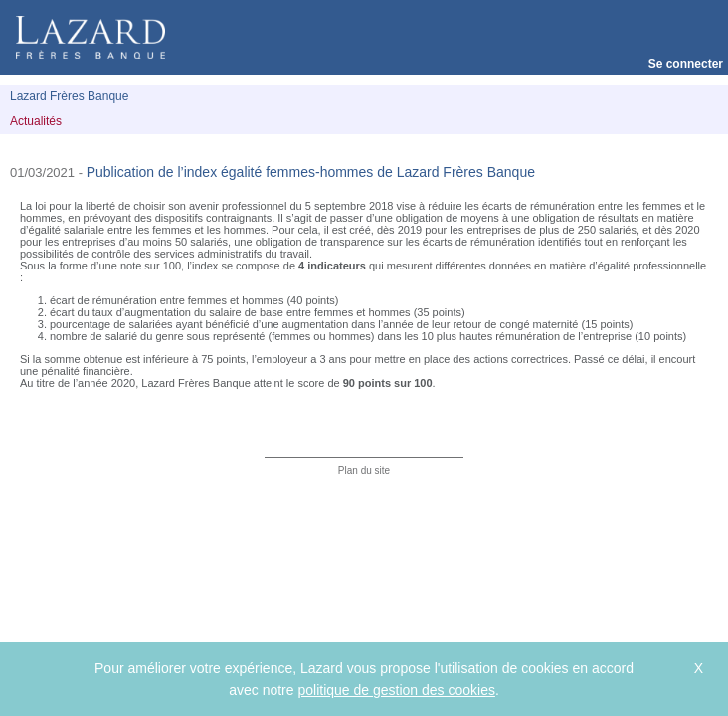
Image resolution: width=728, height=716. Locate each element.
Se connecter (686, 64)
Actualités (36, 121)
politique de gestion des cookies (396, 690)
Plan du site (364, 471)
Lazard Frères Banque (69, 96)
